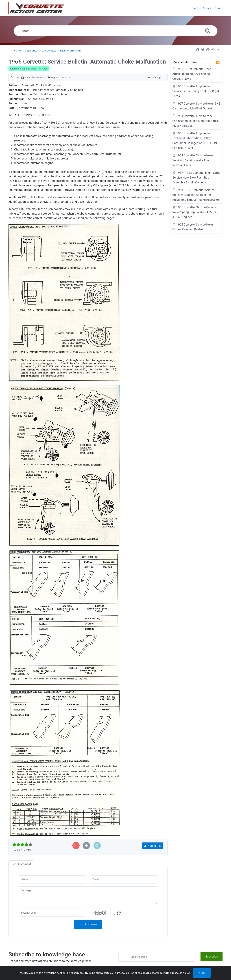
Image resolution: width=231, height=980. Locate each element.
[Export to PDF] (76, 845)
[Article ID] (12, 77)
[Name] (52, 879)
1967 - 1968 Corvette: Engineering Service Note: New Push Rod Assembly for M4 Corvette (196, 178)
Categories (31, 51)
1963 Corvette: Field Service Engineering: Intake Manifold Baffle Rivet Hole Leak (195, 121)
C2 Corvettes (49, 51)
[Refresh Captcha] (119, 913)
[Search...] (116, 31)
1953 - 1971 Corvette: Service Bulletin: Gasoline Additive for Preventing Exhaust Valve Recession (196, 195)
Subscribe (152, 846)
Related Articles (185, 62)
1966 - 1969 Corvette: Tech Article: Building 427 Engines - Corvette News (192, 74)
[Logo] (37, 8)
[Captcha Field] (52, 913)
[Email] (124, 879)
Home (17, 51)
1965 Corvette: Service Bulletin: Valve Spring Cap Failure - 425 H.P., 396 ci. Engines (195, 212)
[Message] (88, 895)
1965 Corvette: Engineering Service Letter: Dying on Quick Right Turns (196, 91)
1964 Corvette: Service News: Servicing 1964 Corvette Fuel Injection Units (193, 160)
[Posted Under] (49, 77)
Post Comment (88, 924)
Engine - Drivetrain (70, 51)
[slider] (22, 844)
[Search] (208, 31)
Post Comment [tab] (21, 864)
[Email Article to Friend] (97, 845)
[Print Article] (86, 845)
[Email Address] (157, 957)
